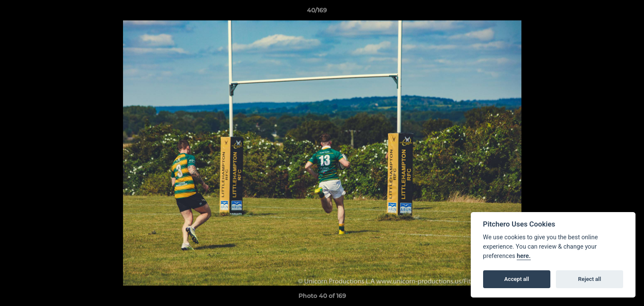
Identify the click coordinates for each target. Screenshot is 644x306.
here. (524, 256)
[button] (608, 12)
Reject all (590, 279)
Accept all (517, 279)
